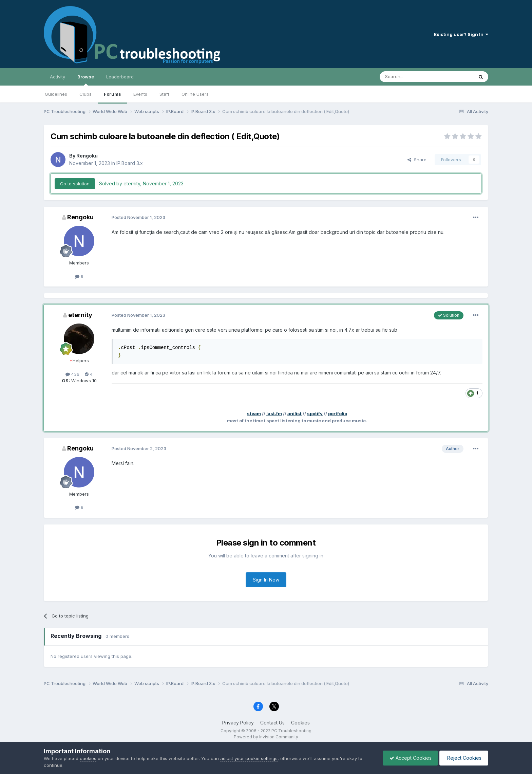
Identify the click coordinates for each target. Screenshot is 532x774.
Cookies (300, 723)
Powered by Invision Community (266, 737)
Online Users (195, 94)
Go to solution (75, 184)
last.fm (274, 413)
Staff (164, 94)
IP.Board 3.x (130, 163)
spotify (315, 413)
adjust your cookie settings (249, 758)
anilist (294, 413)
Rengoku (87, 156)
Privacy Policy (238, 723)
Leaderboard (120, 77)
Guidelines (56, 94)
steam (254, 413)
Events (140, 94)
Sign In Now (266, 580)
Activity (58, 77)
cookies (88, 758)
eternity (80, 315)
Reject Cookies (463, 758)
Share (417, 160)
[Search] (409, 77)
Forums (112, 94)
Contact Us (272, 723)
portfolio (338, 413)
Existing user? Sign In (461, 34)
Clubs (85, 94)
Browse (86, 80)
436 (72, 374)
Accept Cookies (409, 758)
